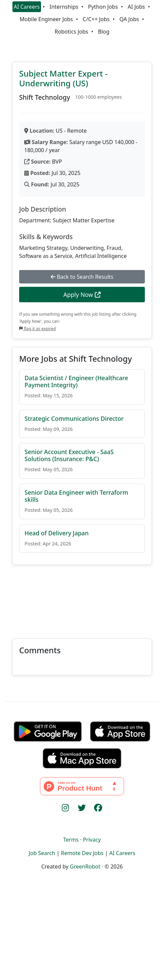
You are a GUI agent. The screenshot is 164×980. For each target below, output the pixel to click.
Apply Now (82, 295)
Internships (64, 7)
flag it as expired (37, 329)
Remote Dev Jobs (82, 853)
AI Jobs (136, 7)
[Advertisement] (82, 598)
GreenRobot (85, 866)
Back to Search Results (82, 277)
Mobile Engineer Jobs (46, 19)
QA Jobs (129, 19)
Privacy (92, 840)
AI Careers (27, 7)
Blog (104, 32)
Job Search (42, 853)
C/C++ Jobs (96, 19)
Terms (71, 840)
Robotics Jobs (71, 32)
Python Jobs (103, 7)
